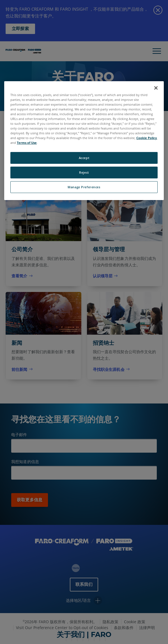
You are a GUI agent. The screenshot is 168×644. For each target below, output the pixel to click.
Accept (84, 158)
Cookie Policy (147, 138)
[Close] (156, 88)
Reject (84, 172)
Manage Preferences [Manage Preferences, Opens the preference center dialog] (84, 187)
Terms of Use (27, 143)
